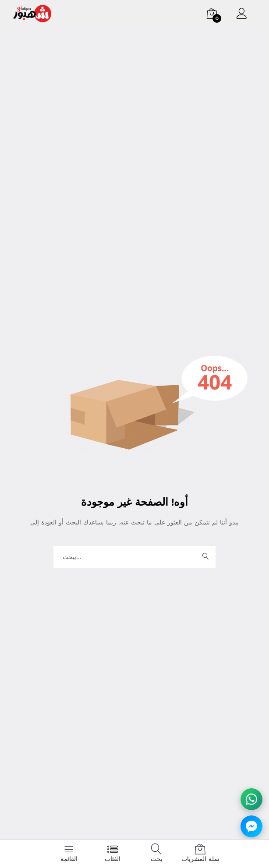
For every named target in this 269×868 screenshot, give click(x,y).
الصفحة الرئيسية (135, 532)
